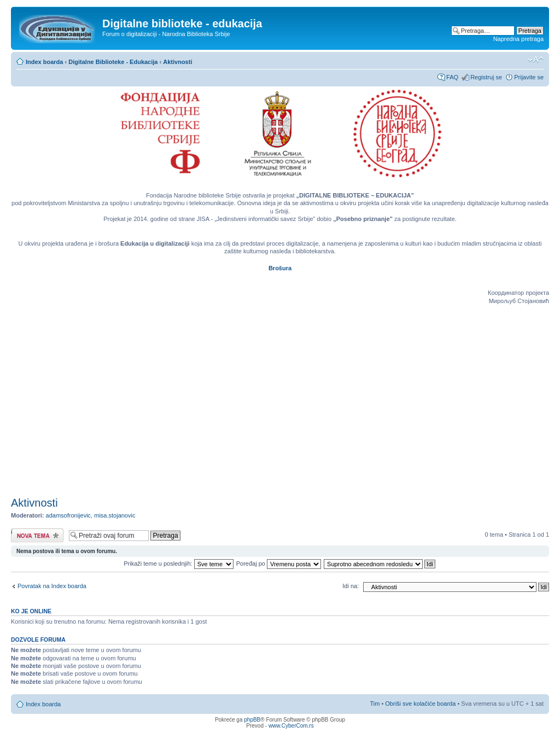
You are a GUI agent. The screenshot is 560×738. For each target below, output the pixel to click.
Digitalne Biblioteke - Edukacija (113, 62)
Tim (375, 704)
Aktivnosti (177, 62)
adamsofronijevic (69, 515)
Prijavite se (529, 77)
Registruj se (486, 77)
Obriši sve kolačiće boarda (420, 704)
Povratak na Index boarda (52, 586)
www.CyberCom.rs (291, 726)
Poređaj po (279, 563)
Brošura (280, 268)
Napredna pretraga (518, 39)
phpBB (252, 720)
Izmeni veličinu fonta (536, 60)
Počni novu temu (37, 535)
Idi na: (351, 586)
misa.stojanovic (115, 515)
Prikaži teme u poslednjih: (178, 563)
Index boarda (44, 62)
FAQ (452, 77)
